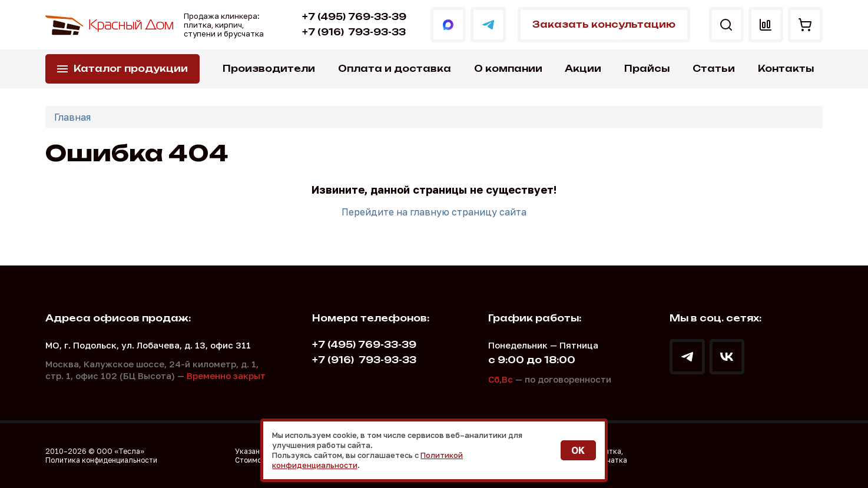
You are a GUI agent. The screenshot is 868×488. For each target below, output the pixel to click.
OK (578, 450)
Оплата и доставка (395, 69)
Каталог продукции (131, 69)
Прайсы (647, 69)
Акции (583, 69)
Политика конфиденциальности (101, 460)
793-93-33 (353, 32)
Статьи (714, 69)
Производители (269, 69)
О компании (508, 69)
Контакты (786, 69)
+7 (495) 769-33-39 (354, 17)
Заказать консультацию (603, 24)
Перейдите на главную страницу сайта (434, 212)
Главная (72, 117)
